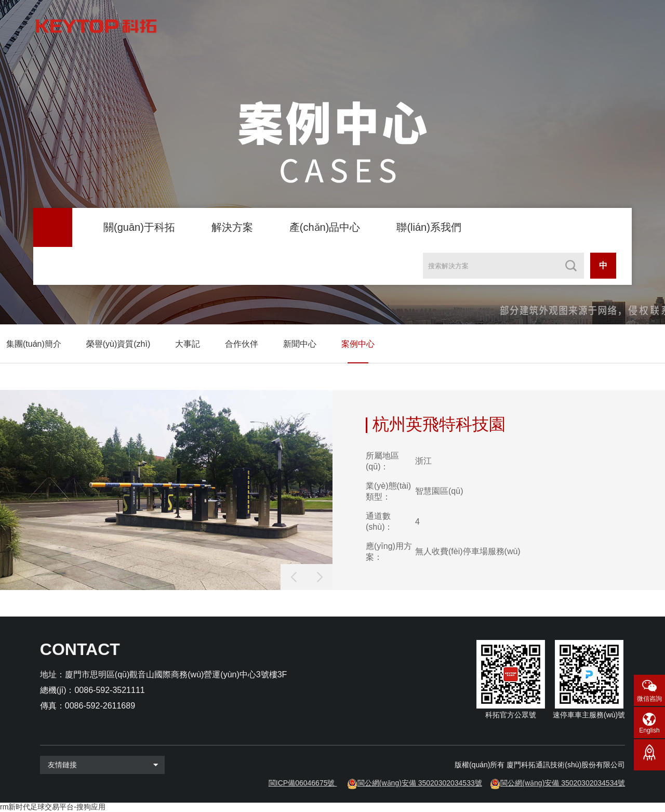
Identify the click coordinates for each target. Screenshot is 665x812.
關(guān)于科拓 (139, 227)
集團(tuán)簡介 (34, 344)
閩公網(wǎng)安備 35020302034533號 (420, 783)
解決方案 (232, 227)
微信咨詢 (649, 699)
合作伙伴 (242, 344)
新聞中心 (300, 344)
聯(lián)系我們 (429, 227)
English (649, 730)
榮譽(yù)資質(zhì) (118, 344)
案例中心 (358, 344)
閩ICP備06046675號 (302, 783)
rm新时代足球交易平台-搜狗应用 (53, 807)
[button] (320, 577)
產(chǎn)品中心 (325, 227)
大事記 (188, 344)
